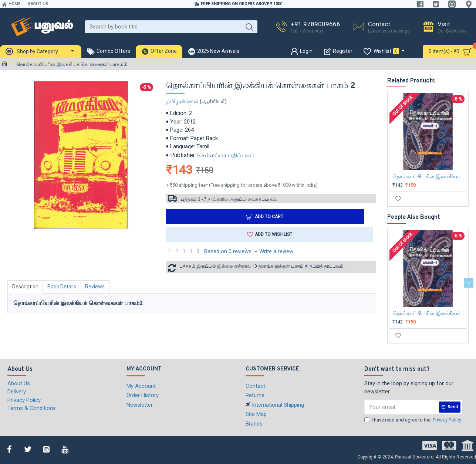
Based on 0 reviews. (228, 251)
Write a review (276, 251)
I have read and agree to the (413, 420)
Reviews (96, 287)
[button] (469, 283)
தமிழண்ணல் (182, 101)
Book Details (62, 287)
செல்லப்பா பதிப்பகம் (226, 155)
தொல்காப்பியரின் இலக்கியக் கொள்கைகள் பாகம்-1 (429, 176)
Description (25, 287)
